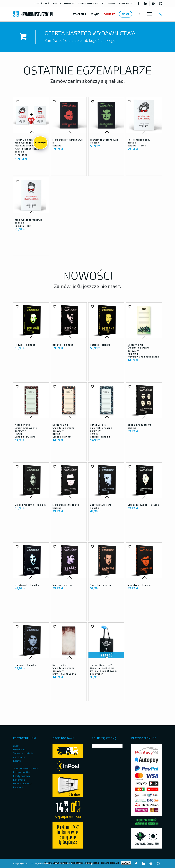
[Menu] (149, 14)
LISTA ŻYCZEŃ (42, 3)
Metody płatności (22, 783)
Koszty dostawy (22, 776)
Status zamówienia (23, 753)
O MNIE (112, 3)
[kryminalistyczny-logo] (33, 14)
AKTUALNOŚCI (126, 3)
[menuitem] (42, 4)
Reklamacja (19, 780)
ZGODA (126, 863)
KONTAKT (100, 3)
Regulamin (19, 787)
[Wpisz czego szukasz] (140, 14)
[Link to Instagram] (161, 3)
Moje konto (19, 749)
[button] (17, 101)
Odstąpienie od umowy (25, 768)
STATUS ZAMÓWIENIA (64, 3)
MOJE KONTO (85, 3)
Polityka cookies (22, 772)
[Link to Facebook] (138, 3)
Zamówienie (20, 757)
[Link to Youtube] (153, 3)
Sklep (16, 746)
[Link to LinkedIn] (146, 3)
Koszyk (17, 761)
